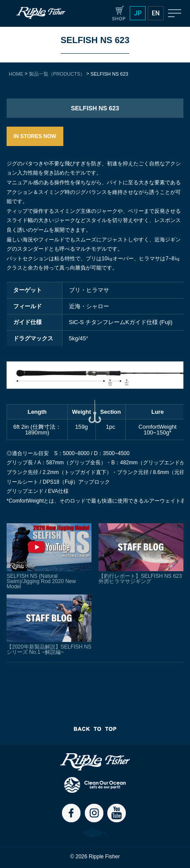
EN (156, 13)
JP (138, 13)
